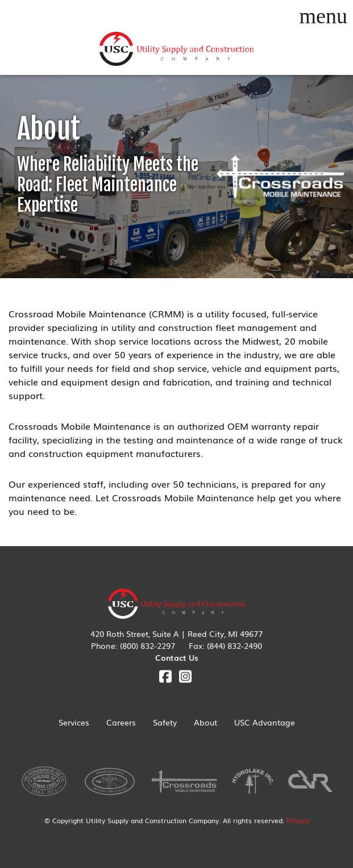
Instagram (185, 676)
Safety (165, 722)
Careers (121, 722)
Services (74, 722)
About (205, 722)
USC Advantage (265, 722)
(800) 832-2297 (148, 645)
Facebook (165, 676)
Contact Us (177, 657)
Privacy (298, 820)
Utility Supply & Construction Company (177, 49)
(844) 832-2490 (234, 645)
